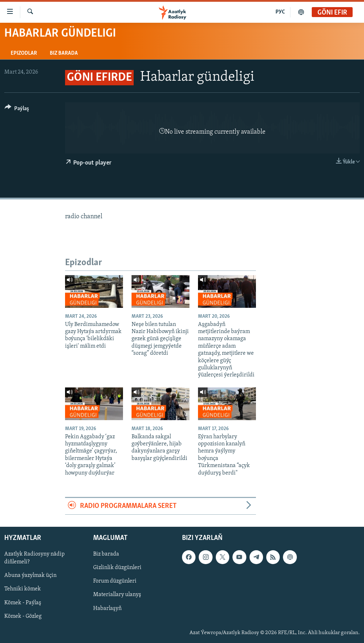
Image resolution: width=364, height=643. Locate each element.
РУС (280, 12)
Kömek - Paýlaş (23, 603)
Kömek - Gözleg (23, 616)
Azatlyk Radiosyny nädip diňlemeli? (34, 558)
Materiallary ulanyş (117, 595)
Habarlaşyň (107, 609)
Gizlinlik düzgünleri (117, 568)
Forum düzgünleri (115, 582)
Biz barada (64, 53)
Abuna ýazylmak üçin (30, 576)
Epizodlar (24, 53)
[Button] (17, 110)
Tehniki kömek (23, 589)
